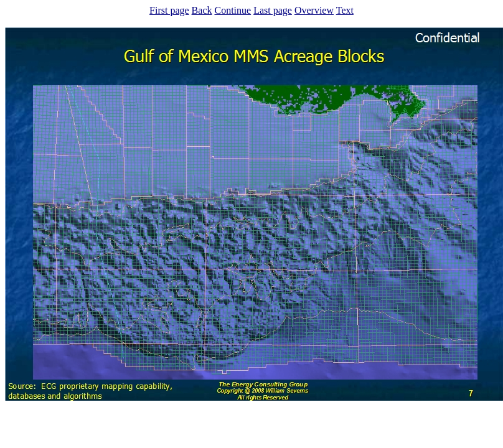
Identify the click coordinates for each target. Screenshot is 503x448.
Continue (233, 10)
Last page (273, 10)
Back (202, 10)
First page (169, 10)
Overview (314, 10)
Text (345, 10)
